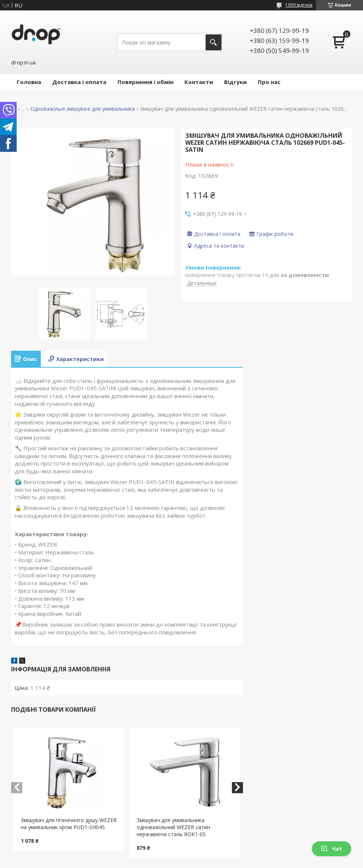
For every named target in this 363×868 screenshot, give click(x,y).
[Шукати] (214, 42)
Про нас (269, 82)
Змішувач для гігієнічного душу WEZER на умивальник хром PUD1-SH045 (69, 824)
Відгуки (235, 82)
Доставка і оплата (79, 82)
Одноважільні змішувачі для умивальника (83, 109)
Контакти (199, 82)
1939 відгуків (299, 5)
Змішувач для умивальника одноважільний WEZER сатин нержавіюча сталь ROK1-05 (173, 827)
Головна (29, 82)
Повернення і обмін (145, 82)
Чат (332, 849)
